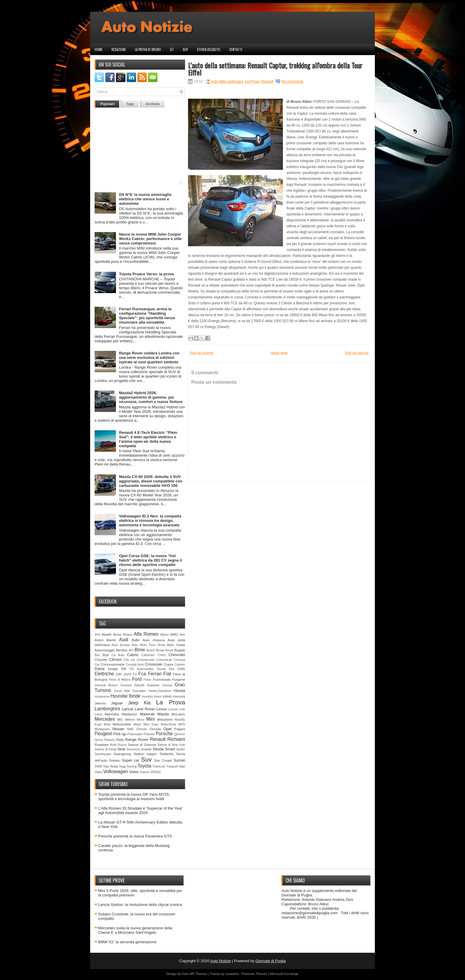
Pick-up (120, 734)
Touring (132, 766)
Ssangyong (122, 754)
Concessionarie (113, 664)
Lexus (162, 709)
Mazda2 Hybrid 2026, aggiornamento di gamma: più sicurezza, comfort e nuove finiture (151, 397)
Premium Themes (255, 974)
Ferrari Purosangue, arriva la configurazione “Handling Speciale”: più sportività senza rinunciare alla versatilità (147, 316)
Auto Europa (121, 645)
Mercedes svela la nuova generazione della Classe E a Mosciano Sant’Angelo (135, 930)
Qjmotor (180, 734)
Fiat (167, 674)
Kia (147, 703)
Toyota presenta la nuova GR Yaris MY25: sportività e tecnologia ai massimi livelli (134, 797)
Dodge (113, 669)
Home (99, 49)
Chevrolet (177, 655)
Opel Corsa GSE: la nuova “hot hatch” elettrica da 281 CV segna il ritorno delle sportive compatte (150, 560)
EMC (119, 674)
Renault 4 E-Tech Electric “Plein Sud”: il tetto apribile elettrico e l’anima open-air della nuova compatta (148, 439)
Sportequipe (103, 754)
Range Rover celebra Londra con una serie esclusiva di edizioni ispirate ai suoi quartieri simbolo (149, 358)
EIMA (181, 669)
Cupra (168, 664)
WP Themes (198, 974)
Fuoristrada (162, 679)
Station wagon (145, 754)
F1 (135, 674)
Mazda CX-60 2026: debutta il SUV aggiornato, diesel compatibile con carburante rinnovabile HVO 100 (151, 481)
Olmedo (141, 729)
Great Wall (122, 691)
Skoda (158, 749)
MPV (182, 724)
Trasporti (172, 766)
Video (98, 772)
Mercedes (105, 719)
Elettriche (104, 674)
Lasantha (232, 974)
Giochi (139, 685)
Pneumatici (135, 734)
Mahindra (112, 714)
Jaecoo (100, 703)
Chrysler (101, 660)
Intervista (179, 697)
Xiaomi (144, 772)
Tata (106, 766)
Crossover (154, 664)
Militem (130, 720)
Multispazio (102, 729)
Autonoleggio (105, 650)
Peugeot (103, 734)
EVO (128, 674)
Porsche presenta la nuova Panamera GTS (135, 836)
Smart (170, 749)
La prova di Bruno (148, 49)
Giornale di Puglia (271, 961)
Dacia (99, 669)
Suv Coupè (163, 760)
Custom (180, 665)
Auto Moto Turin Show (148, 645)
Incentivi (147, 697)
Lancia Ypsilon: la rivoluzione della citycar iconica (140, 905)
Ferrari (155, 674)
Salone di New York (171, 745)
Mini (151, 719)
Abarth (106, 634)
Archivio (153, 104)
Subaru (115, 760)
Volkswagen (116, 772)
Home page (279, 353)
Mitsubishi (165, 719)
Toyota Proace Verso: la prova (146, 274)
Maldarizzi (129, 714)
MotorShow (169, 724)
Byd (106, 655)
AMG (174, 634)
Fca (142, 674)
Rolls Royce (118, 745)
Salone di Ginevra (142, 745)
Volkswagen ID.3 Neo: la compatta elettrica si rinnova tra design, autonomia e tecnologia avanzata (150, 521)
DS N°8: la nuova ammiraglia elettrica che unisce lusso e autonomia (145, 199)
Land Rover (145, 709)
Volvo (134, 772)
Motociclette (122, 724)
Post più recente (202, 353)
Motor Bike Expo (146, 724)
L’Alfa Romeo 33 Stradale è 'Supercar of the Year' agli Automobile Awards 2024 (140, 810)
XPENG (155, 772)
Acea (117, 634)
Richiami (176, 739)
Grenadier (139, 691)
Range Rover (137, 740)
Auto (136, 640)
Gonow (167, 685)
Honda (179, 691)
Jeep (133, 703)
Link (182, 709)
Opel (167, 729)
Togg (122, 766)
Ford (137, 679)
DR (124, 669)
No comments (292, 81)
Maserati (147, 714)
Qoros (99, 740)
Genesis (126, 685)
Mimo (140, 720)
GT (172, 49)
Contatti (236, 49)
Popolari (107, 104)
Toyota (144, 766)
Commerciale (146, 660)
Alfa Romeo (146, 634)
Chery (162, 655)
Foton (148, 680)
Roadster (102, 745)
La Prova (171, 702)
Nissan (118, 729)
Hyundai (119, 696)
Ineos (158, 697)
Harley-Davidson (160, 691)
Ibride (134, 696)
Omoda (155, 729)
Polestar (149, 734)
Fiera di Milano (120, 680)
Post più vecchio (357, 353)
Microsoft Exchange (284, 974)
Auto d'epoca (154, 640)
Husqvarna (102, 697)
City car (129, 660)
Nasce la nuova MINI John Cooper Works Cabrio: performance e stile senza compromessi (150, 239)
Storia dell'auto (209, 49)
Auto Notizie (220, 961)
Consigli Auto (135, 665)
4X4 (97, 635)
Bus (97, 655)
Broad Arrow (165, 650)
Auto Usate (176, 645)
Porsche (164, 734)
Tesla (114, 766)
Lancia (128, 709)
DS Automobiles (142, 669)
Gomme (153, 685)
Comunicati (164, 660)
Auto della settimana (227, 81)
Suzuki (179, 760)
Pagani (180, 729)
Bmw (140, 650)
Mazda (163, 714)
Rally (120, 740)
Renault (158, 739)
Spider (181, 749)
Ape (183, 635)
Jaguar (117, 703)
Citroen (116, 660)
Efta (171, 669)
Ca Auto (118, 655)
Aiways (127, 635)
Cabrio (133, 655)
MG (120, 719)
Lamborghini (107, 709)
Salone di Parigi (105, 749)
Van (182, 766)
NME (130, 729)
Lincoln (173, 709)
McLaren (178, 714)
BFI (131, 650)
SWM (98, 766)
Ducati (161, 669)
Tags (130, 104)
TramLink (159, 766)
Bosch (151, 650)
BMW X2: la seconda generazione (127, 942)
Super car (131, 760)
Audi (124, 640)
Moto (107, 724)
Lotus (98, 714)
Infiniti (167, 696)
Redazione (119, 49)
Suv (185, 49)
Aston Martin (105, 640)
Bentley (122, 650)
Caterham (148, 655)
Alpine (164, 635)
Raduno (109, 740)
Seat (121, 749)
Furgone (179, 679)
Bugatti (180, 650)
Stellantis (167, 754)
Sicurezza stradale (139, 749)
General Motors (106, 685)
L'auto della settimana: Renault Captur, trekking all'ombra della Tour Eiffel (275, 69)
